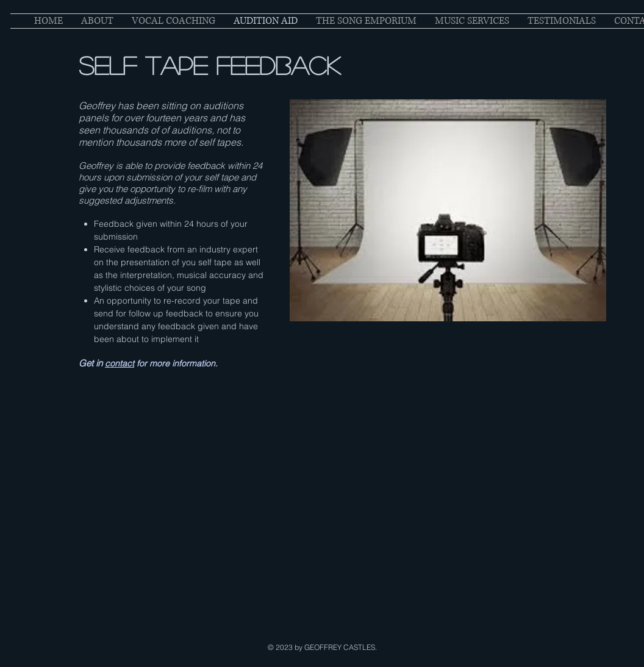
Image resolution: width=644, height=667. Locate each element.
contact (120, 363)
